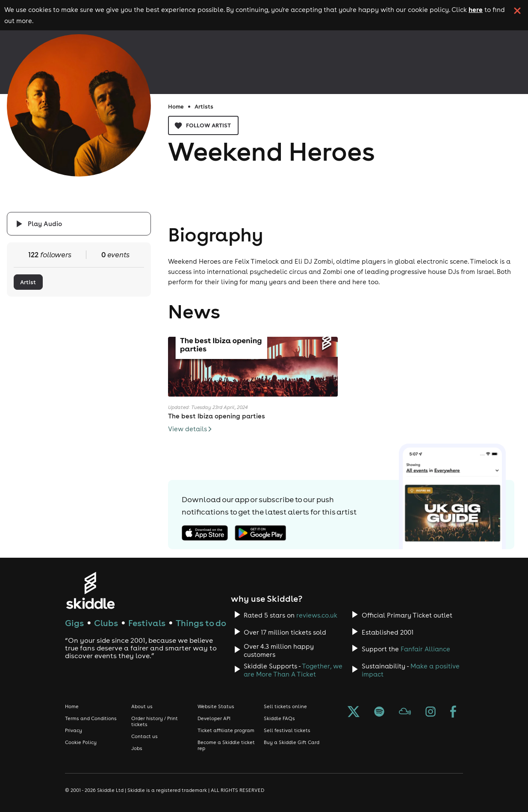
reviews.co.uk (317, 615)
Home (176, 106)
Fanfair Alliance (425, 649)
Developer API (214, 718)
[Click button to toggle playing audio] (79, 224)
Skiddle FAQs (279, 718)
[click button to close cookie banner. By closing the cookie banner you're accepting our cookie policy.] (517, 11)
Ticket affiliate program (226, 730)
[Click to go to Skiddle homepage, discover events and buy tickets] (90, 590)
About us (142, 706)
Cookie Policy (81, 742)
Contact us (145, 736)
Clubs (106, 623)
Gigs (74, 623)
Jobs (137, 748)
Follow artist (203, 125)
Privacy (74, 730)
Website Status (216, 706)
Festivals (147, 623)
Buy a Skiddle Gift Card (292, 742)
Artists (204, 106)
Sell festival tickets (287, 730)
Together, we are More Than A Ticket (293, 670)
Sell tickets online (285, 706)
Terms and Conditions (91, 718)
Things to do (201, 623)
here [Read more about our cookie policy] (476, 9)
